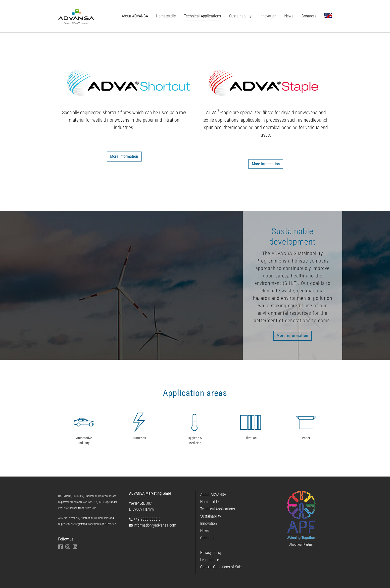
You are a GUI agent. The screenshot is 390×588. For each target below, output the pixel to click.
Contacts (207, 538)
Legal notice (210, 560)
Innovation (209, 523)
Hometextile (209, 502)
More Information (124, 156)
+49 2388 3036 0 (145, 519)
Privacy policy (211, 553)
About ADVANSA (213, 495)
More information (292, 336)
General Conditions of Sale (221, 567)
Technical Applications (218, 509)
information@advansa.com (153, 525)
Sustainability (211, 516)
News (204, 531)
